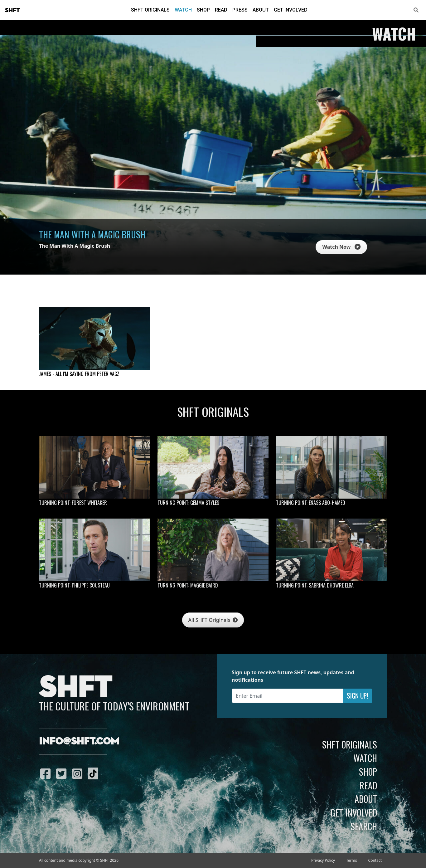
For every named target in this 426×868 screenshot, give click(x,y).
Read (221, 10)
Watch (183, 10)
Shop (203, 10)
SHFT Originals (150, 10)
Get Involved (291, 10)
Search (364, 826)
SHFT (12, 10)
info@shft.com (79, 742)
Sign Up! (357, 696)
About (261, 10)
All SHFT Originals (213, 620)
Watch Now (341, 247)
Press (240, 10)
